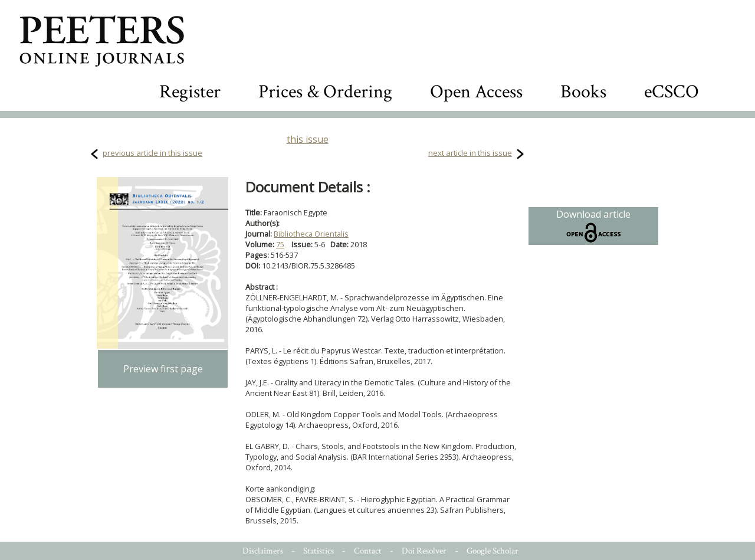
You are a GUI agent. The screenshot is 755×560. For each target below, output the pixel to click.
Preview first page (163, 369)
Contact (368, 551)
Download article (593, 226)
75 (280, 244)
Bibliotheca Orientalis (311, 234)
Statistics (319, 551)
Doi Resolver (424, 551)
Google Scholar (493, 551)
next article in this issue (470, 153)
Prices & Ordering (325, 92)
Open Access (476, 92)
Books (583, 92)
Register (190, 92)
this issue (308, 139)
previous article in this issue (152, 153)
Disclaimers (263, 551)
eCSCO (672, 92)
